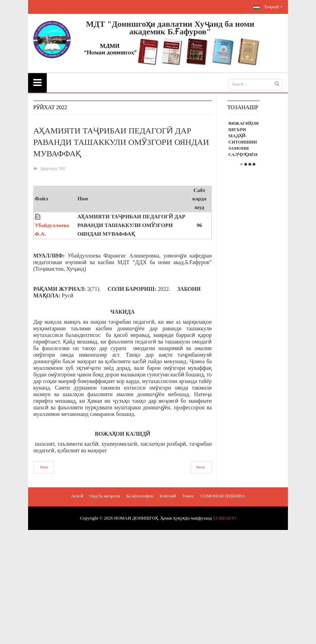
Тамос (188, 496)
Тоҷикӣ (268, 7)
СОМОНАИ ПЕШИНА (223, 496)
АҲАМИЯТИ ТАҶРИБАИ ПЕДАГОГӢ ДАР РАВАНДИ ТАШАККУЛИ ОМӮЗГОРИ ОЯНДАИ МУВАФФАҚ (121, 142)
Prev (44, 467)
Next (200, 467)
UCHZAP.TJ (224, 518)
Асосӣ (77, 496)
